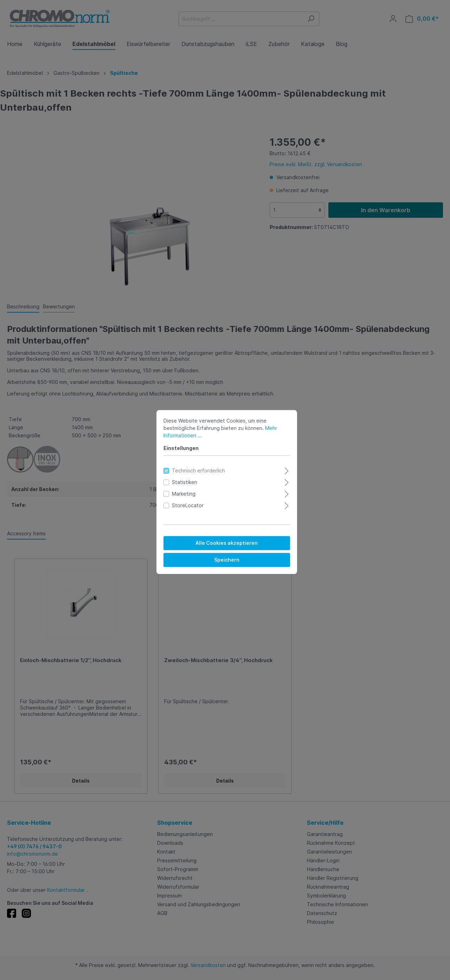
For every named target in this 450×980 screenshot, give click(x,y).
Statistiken (183, 480)
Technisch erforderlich (197, 469)
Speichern (225, 558)
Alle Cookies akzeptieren (225, 541)
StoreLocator (186, 504)
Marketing (182, 492)
